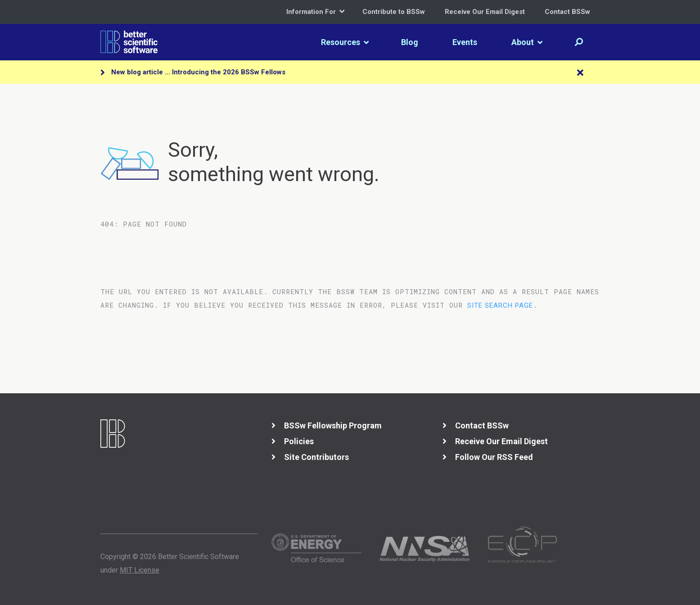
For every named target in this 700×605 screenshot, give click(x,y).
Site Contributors (316, 457)
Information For (315, 11)
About (527, 42)
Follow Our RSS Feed (494, 457)
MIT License (140, 570)
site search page (500, 305)
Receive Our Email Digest (485, 12)
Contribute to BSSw (394, 12)
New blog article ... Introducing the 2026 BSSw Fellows (198, 72)
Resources (345, 42)
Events (465, 42)
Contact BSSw (567, 12)
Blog (410, 42)
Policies (299, 441)
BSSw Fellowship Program (333, 425)
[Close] (580, 73)
